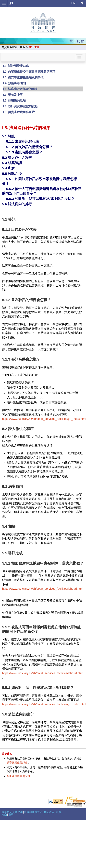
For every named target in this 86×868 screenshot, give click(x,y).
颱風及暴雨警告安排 (18, 776)
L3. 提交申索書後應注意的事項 (23, 77)
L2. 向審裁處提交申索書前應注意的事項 (29, 72)
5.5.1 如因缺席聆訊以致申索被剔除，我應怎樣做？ (43, 563)
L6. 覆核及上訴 (13, 95)
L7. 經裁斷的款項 (14, 101)
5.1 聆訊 (8, 136)
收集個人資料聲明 (12, 812)
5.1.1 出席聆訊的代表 (23, 141)
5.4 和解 (8, 168)
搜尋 (11, 815)
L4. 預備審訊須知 (14, 83)
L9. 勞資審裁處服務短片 (19, 112)
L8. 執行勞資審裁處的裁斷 (20, 106)
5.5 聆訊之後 (12, 174)
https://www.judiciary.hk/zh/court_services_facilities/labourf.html (43, 589)
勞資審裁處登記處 (17, 763)
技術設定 (49, 812)
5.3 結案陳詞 (12, 163)
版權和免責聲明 (33, 812)
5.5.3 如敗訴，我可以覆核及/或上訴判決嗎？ (40, 199)
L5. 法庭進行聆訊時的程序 (20, 89)
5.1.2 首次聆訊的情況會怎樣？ (29, 147)
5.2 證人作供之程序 (17, 158)
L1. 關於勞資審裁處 (16, 66)
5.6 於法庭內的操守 (17, 204)
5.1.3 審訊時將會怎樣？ (24, 152)
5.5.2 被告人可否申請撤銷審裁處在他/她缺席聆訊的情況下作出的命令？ (42, 629)
